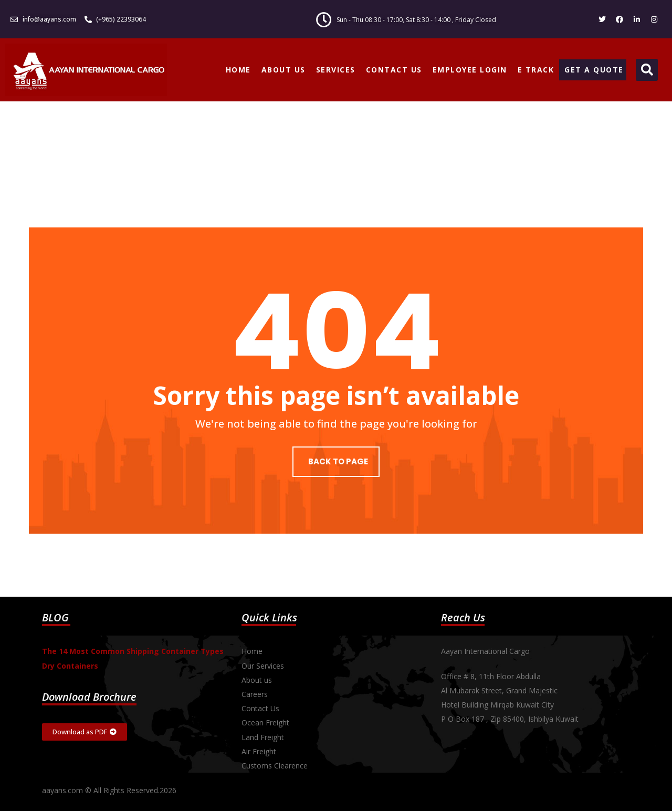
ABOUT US (283, 70)
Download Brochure (89, 697)
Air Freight (259, 751)
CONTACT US (394, 70)
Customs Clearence (275, 766)
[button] (647, 70)
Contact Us (260, 708)
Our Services (263, 666)
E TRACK (536, 70)
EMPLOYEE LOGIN (470, 70)
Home (252, 651)
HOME (238, 70)
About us (257, 680)
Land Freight (263, 737)
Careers (255, 694)
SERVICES (336, 70)
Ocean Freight (265, 722)
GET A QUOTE (594, 70)
